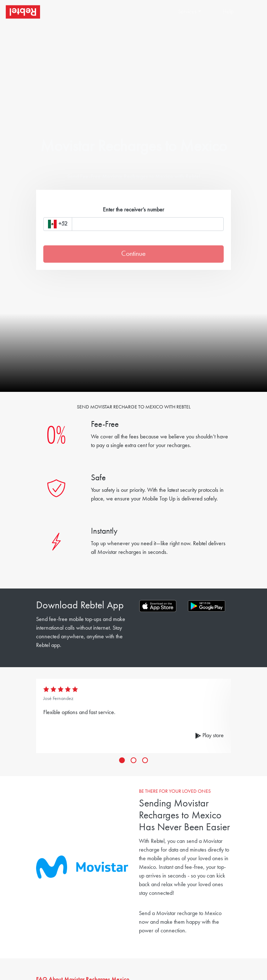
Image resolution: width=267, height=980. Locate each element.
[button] (197, 12)
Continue (133, 254)
